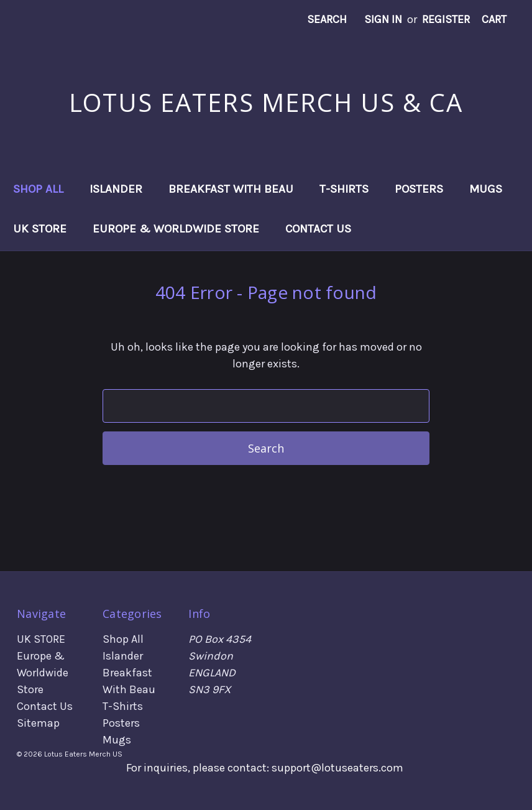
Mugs (486, 189)
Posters (419, 189)
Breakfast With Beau (231, 189)
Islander (116, 189)
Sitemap (38, 723)
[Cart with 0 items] (494, 20)
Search (327, 19)
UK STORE (40, 229)
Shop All (38, 189)
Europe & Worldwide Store (176, 229)
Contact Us (318, 229)
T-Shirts (344, 189)
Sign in (383, 19)
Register (446, 19)
